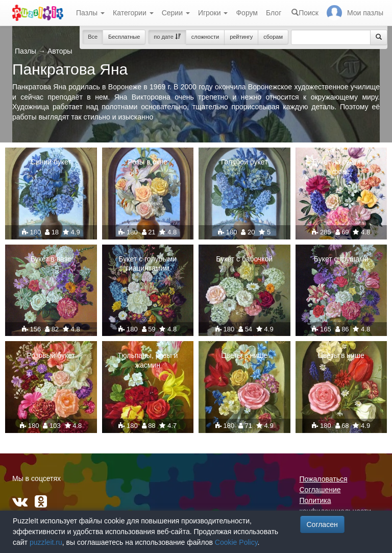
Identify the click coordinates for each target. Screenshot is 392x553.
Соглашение (320, 490)
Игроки (213, 13)
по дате (167, 37)
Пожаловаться (324, 479)
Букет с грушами (341, 259)
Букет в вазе (51, 259)
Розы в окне (148, 162)
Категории (133, 13)
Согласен (322, 524)
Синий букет (51, 162)
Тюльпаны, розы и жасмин (148, 360)
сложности (205, 37)
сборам (273, 37)
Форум (247, 13)
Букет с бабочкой (244, 259)
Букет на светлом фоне (341, 166)
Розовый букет (51, 355)
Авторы (60, 51)
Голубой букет (244, 162)
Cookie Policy (236, 542)
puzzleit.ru (46, 542)
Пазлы (90, 13)
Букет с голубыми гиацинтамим (148, 263)
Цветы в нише (244, 355)
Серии (176, 13)
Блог (274, 13)
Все (93, 37)
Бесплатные (124, 37)
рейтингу (241, 37)
